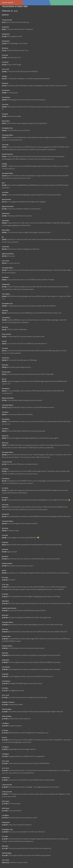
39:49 (4, 306)
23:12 (4, 166)
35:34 (4, 256)
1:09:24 (5, 676)
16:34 (4, 100)
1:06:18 (5, 632)
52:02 (4, 471)
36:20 (4, 270)
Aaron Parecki (8, 3)
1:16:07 (5, 749)
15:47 (4, 78)
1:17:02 (5, 756)
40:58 (4, 320)
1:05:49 (5, 617)
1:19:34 (5, 780)
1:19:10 (5, 763)
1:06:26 (5, 639)
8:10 (4, 29)
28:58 (4, 232)
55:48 (4, 538)
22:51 (4, 156)
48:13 (4, 414)
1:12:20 (5, 690)
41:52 (4, 336)
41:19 (4, 329)
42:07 (4, 344)
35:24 (4, 249)
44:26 (4, 367)
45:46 (4, 381)
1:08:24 (5, 655)
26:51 (4, 195)
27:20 (4, 209)
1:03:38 (5, 603)
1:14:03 (5, 711)
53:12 (4, 490)
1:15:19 (5, 733)
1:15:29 (5, 740)
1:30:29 (5, 839)
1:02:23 (5, 596)
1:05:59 (5, 625)
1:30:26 (5, 832)
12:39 (4, 36)
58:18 (4, 573)
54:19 (4, 516)
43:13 (4, 351)
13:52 (4, 64)
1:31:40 (5, 855)
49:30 (4, 438)
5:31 (4, 22)
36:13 (4, 263)
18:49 (4, 107)
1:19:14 (5, 770)
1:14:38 (5, 719)
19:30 (4, 116)
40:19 (4, 313)
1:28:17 (5, 825)
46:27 (4, 391)
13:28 (4, 43)
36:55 (4, 280)
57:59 (4, 566)
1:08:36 (5, 662)
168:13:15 (5, 862)
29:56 (4, 239)
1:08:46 (5, 669)
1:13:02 (5, 697)
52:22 (4, 481)
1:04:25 (5, 610)
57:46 (4, 552)
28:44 (4, 223)
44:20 (4, 360)
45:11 (4, 374)
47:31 (4, 407)
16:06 (4, 93)
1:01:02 (5, 580)
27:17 (4, 202)
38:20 (4, 296)
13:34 (4, 57)
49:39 (4, 445)
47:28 (4, 400)
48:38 (4, 421)
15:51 (4, 86)
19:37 (4, 123)
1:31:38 (5, 848)
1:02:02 (5, 587)
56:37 (4, 545)
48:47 (4, 431)
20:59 (4, 147)
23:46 (4, 185)
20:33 (4, 137)
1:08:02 (5, 648)
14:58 (4, 71)
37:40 (4, 287)
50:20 (4, 455)
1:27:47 (5, 818)
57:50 (4, 559)
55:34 (4, 523)
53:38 (4, 500)
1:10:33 (5, 683)
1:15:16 (5, 726)
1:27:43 (5, 811)
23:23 (4, 176)
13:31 (4, 50)
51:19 (4, 464)
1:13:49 (5, 704)
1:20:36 (5, 787)
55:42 (4, 530)
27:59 (4, 216)
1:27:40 (5, 804)
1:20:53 (5, 794)
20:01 (4, 130)
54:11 (4, 507)
